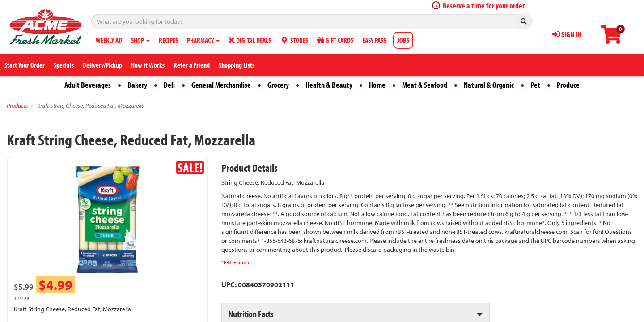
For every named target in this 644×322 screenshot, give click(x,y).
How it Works (148, 65)
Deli (169, 85)
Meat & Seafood (425, 85)
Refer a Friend (192, 65)
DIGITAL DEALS (250, 40)
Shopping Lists (237, 65)
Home (377, 85)
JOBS (403, 40)
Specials (64, 65)
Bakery (137, 85)
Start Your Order (25, 65)
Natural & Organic (489, 85)
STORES (294, 40)
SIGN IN (567, 34)
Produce (568, 85)
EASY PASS (374, 40)
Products (17, 106)
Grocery (278, 85)
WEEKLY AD (109, 40)
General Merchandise (221, 85)
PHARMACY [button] (203, 40)
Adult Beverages (88, 85)
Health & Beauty (329, 85)
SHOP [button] (140, 40)
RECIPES (168, 40)
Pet (535, 85)
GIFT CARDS (335, 40)
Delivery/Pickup (102, 65)
